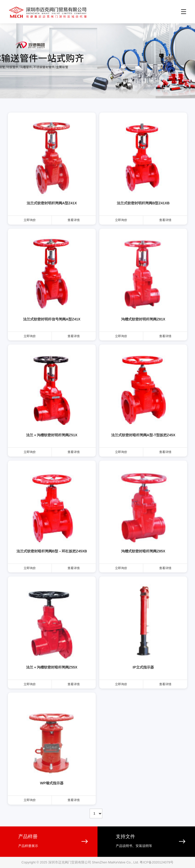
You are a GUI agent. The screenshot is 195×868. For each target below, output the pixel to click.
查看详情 (74, 220)
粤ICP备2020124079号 (157, 862)
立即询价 (30, 220)
